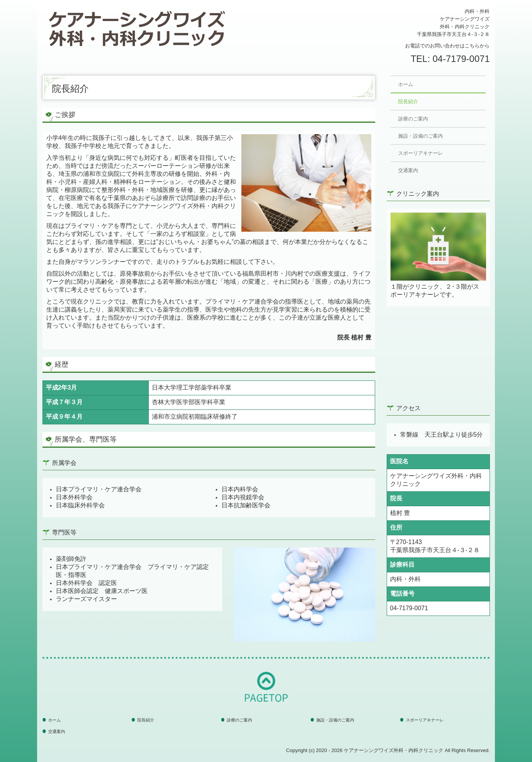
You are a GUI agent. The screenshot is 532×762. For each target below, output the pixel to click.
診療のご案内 (413, 119)
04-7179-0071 (461, 59)
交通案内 (408, 170)
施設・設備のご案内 (421, 136)
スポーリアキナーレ (421, 153)
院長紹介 (408, 102)
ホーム (406, 84)
